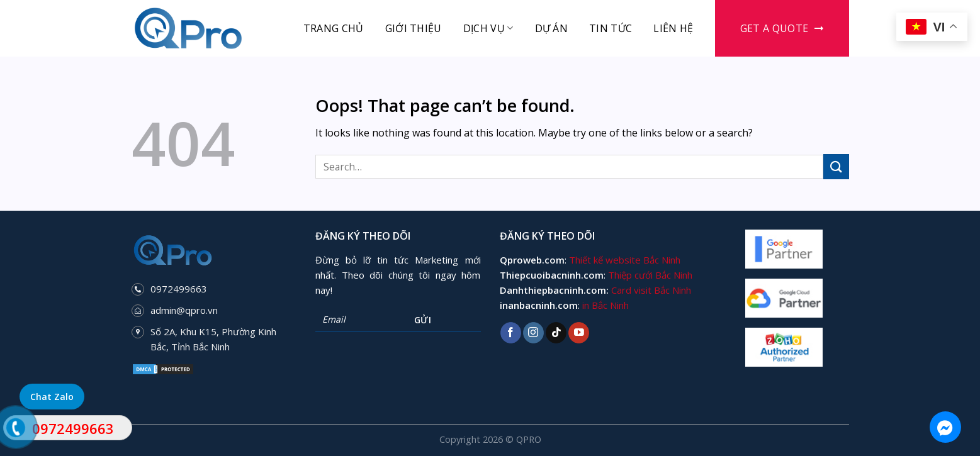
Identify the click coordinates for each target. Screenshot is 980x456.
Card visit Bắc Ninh (651, 290)
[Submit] (836, 166)
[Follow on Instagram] (533, 333)
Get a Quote (774, 28)
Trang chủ (334, 28)
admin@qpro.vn (184, 310)
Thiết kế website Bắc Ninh (625, 260)
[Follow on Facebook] (511, 333)
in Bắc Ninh (605, 305)
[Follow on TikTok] (556, 333)
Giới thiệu (414, 28)
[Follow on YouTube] (579, 333)
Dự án (552, 28)
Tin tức (611, 28)
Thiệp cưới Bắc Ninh (650, 275)
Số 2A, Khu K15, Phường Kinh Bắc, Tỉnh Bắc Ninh (213, 339)
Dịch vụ (488, 28)
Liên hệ (673, 28)
